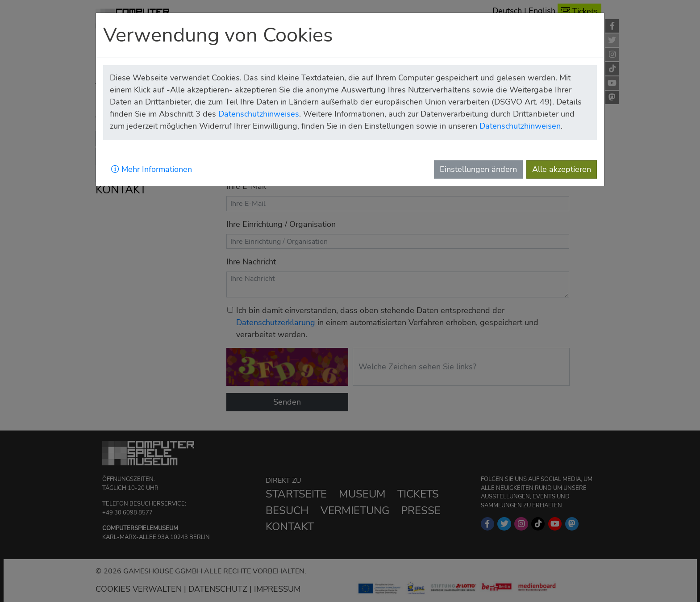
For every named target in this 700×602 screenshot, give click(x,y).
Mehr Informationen (152, 169)
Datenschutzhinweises (259, 114)
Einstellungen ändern (478, 169)
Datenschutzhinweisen (520, 126)
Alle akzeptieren (562, 169)
